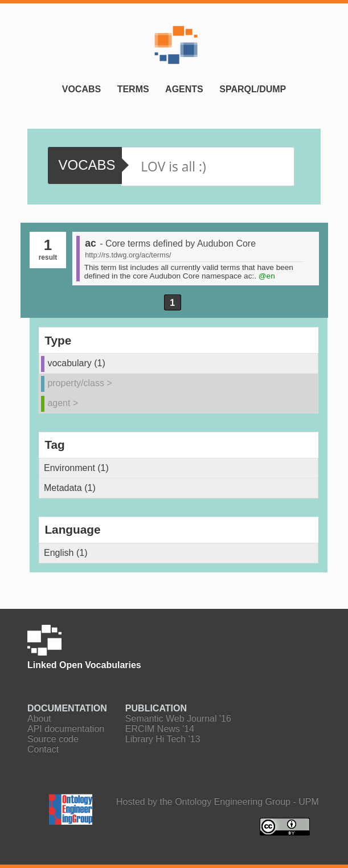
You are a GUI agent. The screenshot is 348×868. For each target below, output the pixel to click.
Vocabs (81, 89)
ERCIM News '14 (160, 729)
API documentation (66, 729)
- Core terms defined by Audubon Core (178, 243)
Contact (43, 749)
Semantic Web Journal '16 (178, 718)
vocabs (87, 165)
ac (91, 243)
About (39, 718)
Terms (133, 89)
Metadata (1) (70, 488)
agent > (63, 403)
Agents (184, 89)
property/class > (79, 383)
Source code (53, 739)
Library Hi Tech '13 (163, 739)
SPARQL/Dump (253, 89)
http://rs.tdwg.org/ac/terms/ (128, 255)
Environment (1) (76, 468)
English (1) (65, 553)
